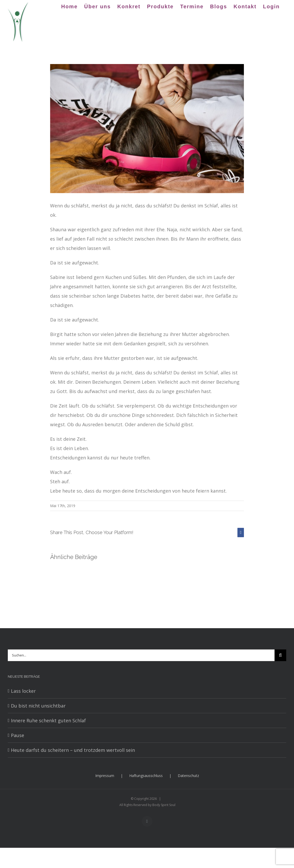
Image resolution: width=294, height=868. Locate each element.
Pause (18, 735)
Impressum (105, 776)
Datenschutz (188, 776)
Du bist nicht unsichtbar (38, 706)
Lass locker (23, 691)
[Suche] (280, 655)
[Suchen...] (141, 655)
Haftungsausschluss (146, 776)
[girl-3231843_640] (147, 129)
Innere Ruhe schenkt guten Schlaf (48, 720)
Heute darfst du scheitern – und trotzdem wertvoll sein (73, 750)
